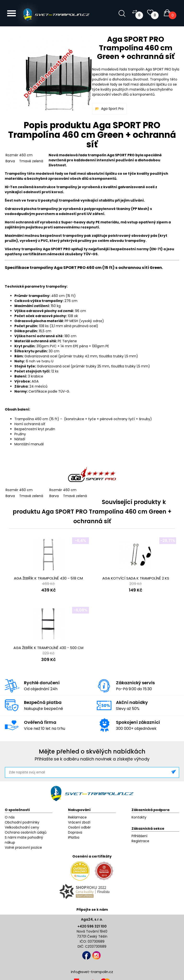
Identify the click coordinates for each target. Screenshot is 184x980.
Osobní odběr (79, 827)
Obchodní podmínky (22, 822)
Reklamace (77, 817)
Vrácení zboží (79, 822)
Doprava (75, 832)
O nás (10, 817)
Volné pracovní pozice (23, 847)
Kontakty (139, 817)
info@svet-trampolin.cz (92, 972)
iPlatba (74, 837)
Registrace (140, 841)
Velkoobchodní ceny (22, 827)
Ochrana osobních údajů (26, 832)
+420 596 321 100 (92, 926)
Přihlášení (139, 836)
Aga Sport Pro (112, 109)
